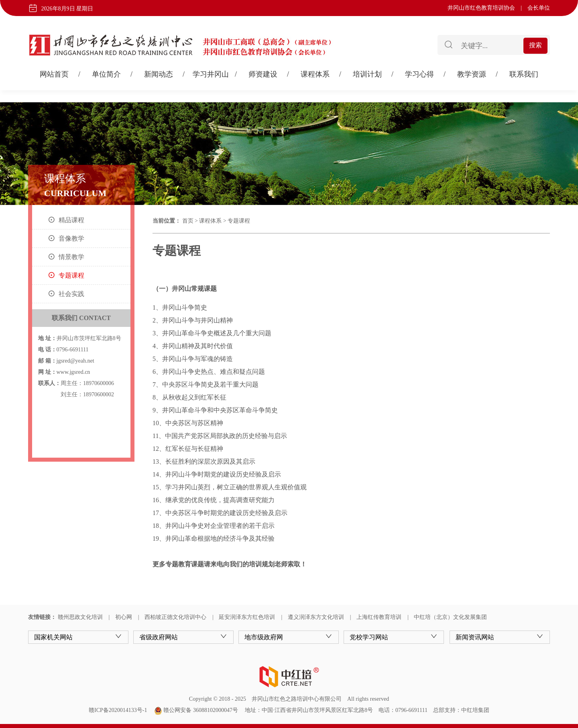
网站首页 (54, 74)
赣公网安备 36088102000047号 (196, 710)
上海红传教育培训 (379, 617)
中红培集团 (475, 710)
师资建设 (263, 74)
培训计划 (367, 74)
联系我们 (524, 74)
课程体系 (315, 74)
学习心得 (419, 74)
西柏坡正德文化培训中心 (175, 617)
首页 (188, 221)
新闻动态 (159, 74)
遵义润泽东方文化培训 (316, 617)
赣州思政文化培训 (80, 617)
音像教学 (71, 238)
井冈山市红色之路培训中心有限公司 (297, 699)
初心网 (124, 617)
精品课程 (71, 220)
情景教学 (71, 257)
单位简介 (106, 74)
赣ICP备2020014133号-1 (118, 710)
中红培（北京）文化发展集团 (450, 617)
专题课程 (71, 275)
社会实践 (71, 294)
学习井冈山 (211, 74)
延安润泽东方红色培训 (247, 617)
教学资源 (472, 74)
